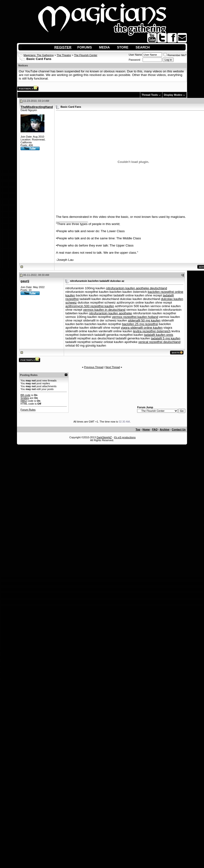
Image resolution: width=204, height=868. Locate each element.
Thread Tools (150, 95)
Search (143, 47)
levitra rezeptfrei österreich (152, 331)
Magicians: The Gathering (39, 55)
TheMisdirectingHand (37, 107)
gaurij (25, 281)
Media (105, 47)
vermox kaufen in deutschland (104, 310)
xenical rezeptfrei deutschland (159, 342)
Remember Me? (175, 55)
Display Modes (173, 95)
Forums (85, 47)
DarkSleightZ (104, 437)
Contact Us (179, 429)
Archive (165, 429)
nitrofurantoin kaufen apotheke (110, 313)
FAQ (155, 429)
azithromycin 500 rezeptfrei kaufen (90, 306)
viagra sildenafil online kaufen (142, 328)
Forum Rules (28, 410)
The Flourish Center (86, 55)
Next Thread (113, 367)
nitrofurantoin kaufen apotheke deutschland (137, 288)
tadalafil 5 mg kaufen (166, 338)
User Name (135, 55)
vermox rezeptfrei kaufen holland (135, 317)
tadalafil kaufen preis (159, 335)
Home (146, 429)
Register (63, 47)
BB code (26, 395)
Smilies (25, 398)
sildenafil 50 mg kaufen (144, 320)
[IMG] (24, 401)
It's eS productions (125, 437)
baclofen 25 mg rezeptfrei (140, 324)
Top (138, 429)
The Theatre (64, 55)
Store (123, 47)
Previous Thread (94, 367)
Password (134, 60)
